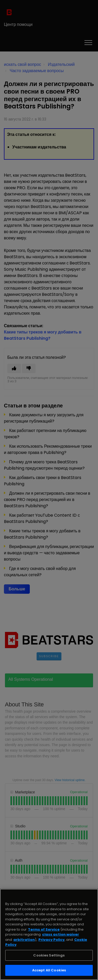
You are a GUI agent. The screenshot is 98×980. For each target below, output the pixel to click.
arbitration (24, 940)
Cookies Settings (49, 955)
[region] (49, 934)
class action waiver (60, 934)
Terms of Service (44, 929)
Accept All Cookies (49, 970)
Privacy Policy (51, 940)
